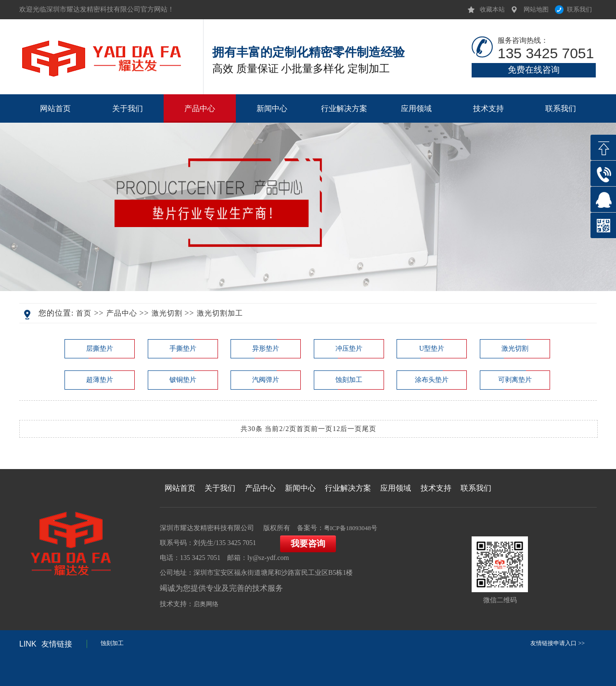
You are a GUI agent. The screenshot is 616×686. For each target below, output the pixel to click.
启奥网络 (206, 604)
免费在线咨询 (534, 70)
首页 (84, 313)
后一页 (351, 429)
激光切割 (167, 313)
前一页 (322, 429)
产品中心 (200, 108)
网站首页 (55, 108)
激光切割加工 (220, 313)
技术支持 (488, 108)
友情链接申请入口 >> (558, 643)
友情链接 (46, 644)
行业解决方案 (344, 108)
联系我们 (579, 9)
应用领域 (416, 108)
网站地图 (536, 9)
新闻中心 (272, 108)
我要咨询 (308, 544)
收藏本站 (492, 9)
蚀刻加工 (112, 643)
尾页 (369, 429)
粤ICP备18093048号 (351, 528)
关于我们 (128, 108)
